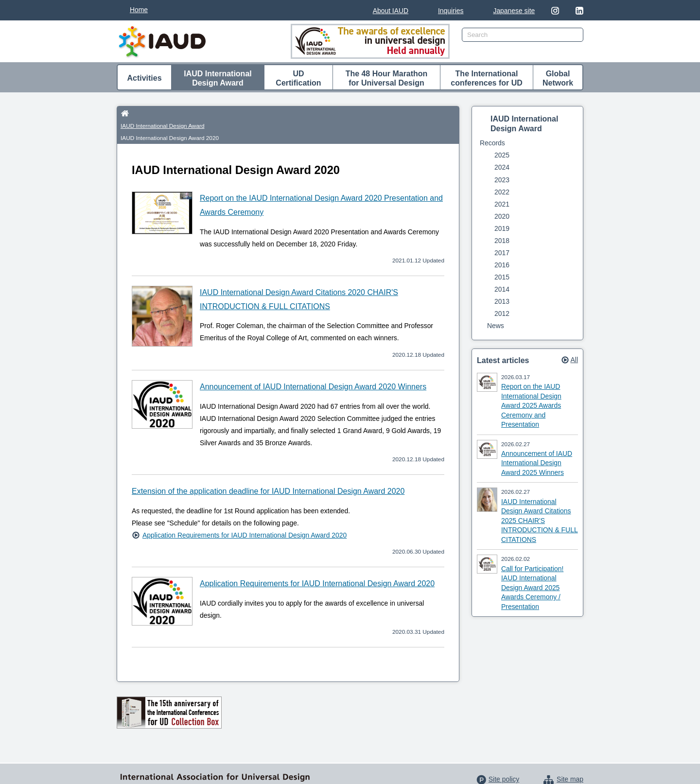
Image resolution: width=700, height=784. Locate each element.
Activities (144, 78)
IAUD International (218, 78)
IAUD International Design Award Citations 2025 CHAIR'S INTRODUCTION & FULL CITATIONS (540, 521)
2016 (502, 265)
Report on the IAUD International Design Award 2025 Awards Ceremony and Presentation (531, 405)
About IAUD (391, 11)
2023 (502, 180)
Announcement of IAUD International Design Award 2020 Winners (313, 363)
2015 (502, 277)
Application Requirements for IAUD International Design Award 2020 (245, 511)
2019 (502, 228)
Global (558, 78)
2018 (502, 241)
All (574, 360)
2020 (502, 216)
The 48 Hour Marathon (386, 78)
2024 (502, 167)
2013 (502, 301)
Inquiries (451, 11)
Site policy (504, 756)
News (496, 326)
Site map (570, 756)
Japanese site (514, 11)
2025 (502, 155)
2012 (502, 314)
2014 (502, 289)
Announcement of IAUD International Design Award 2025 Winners (537, 463)
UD (298, 78)
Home (139, 10)
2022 (502, 192)
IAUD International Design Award (185, 113)
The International (487, 78)
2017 (502, 253)
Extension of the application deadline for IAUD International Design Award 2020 (268, 468)
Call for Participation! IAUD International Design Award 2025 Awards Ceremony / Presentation (532, 588)
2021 (502, 204)
